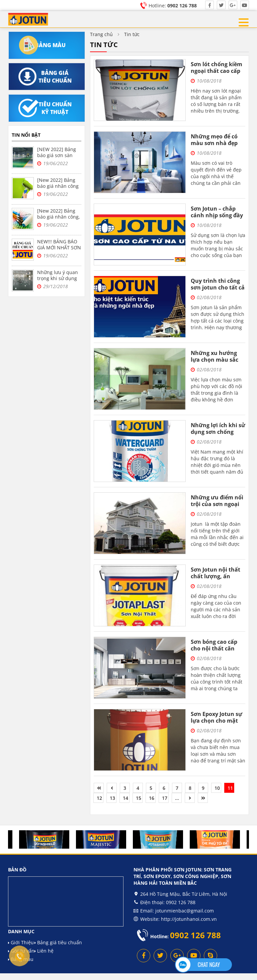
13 (112, 798)
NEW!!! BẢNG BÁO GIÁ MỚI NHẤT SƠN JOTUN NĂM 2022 (59, 248)
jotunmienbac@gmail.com (185, 911)
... (177, 798)
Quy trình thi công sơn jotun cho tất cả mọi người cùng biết (218, 287)
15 (139, 798)
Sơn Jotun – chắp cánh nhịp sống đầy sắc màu (217, 215)
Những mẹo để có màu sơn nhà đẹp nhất (214, 143)
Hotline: (173, 6)
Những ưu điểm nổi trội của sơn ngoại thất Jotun (217, 504)
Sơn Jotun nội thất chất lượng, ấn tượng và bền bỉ (216, 576)
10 (217, 788)
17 (165, 798)
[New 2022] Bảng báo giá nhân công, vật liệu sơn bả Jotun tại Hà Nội (59, 220)
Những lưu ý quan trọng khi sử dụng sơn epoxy (58, 278)
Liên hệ (44, 951)
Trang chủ (101, 34)
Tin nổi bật (26, 135)
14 (125, 798)
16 (152, 798)
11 (230, 788)
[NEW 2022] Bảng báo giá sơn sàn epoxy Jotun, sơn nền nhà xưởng (57, 158)
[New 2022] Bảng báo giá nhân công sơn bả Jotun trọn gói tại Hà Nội (58, 189)
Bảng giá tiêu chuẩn (58, 942)
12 (99, 798)
